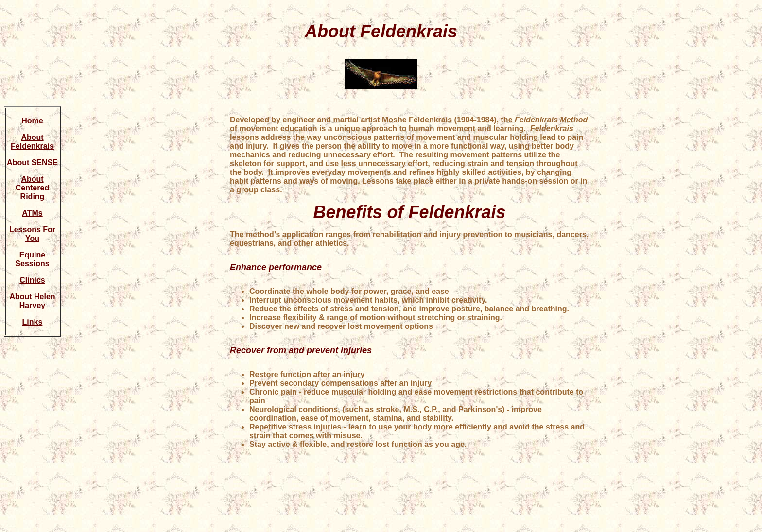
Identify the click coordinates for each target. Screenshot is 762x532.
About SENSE (32, 163)
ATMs (32, 213)
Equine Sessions (32, 259)
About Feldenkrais (32, 142)
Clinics (32, 280)
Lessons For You (32, 234)
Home (32, 121)
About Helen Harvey (32, 301)
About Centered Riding (32, 188)
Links (33, 322)
